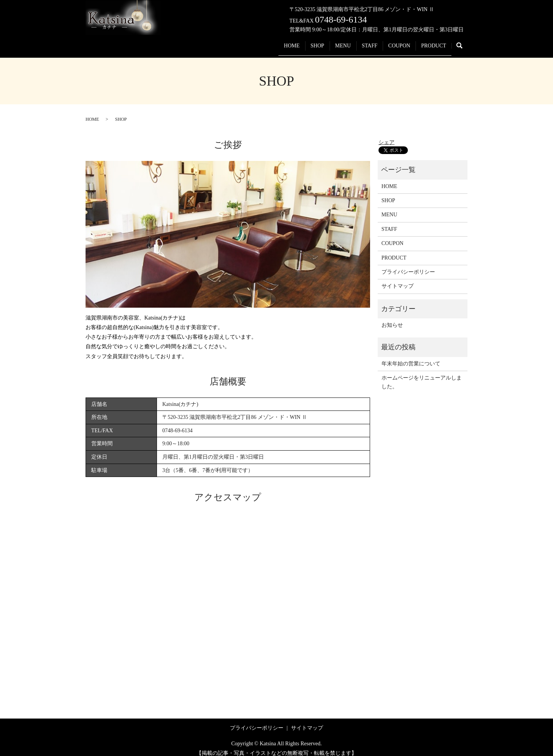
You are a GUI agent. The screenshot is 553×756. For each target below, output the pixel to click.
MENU (325, 42)
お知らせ (392, 318)
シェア (386, 135)
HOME (263, 42)
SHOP (294, 42)
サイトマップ (398, 279)
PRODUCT (431, 42)
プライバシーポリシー (408, 265)
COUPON (391, 42)
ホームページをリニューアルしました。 (422, 375)
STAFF (357, 42)
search (463, 42)
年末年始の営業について (411, 356)
